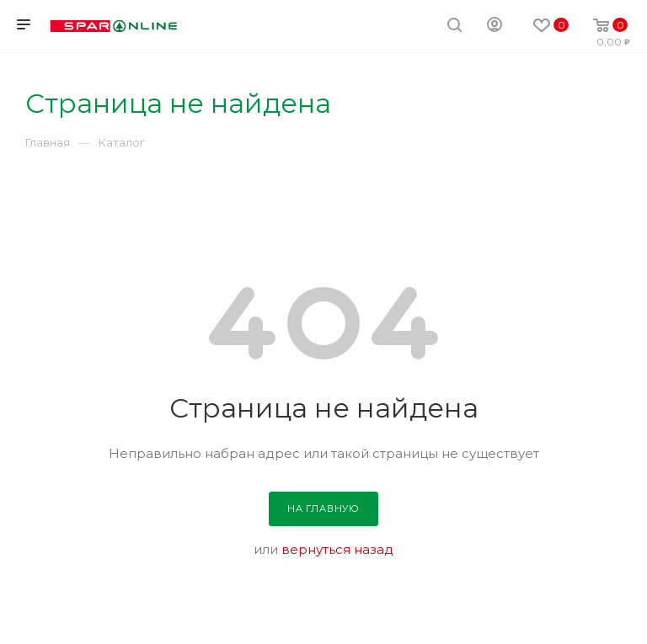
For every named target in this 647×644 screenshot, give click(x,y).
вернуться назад (337, 549)
